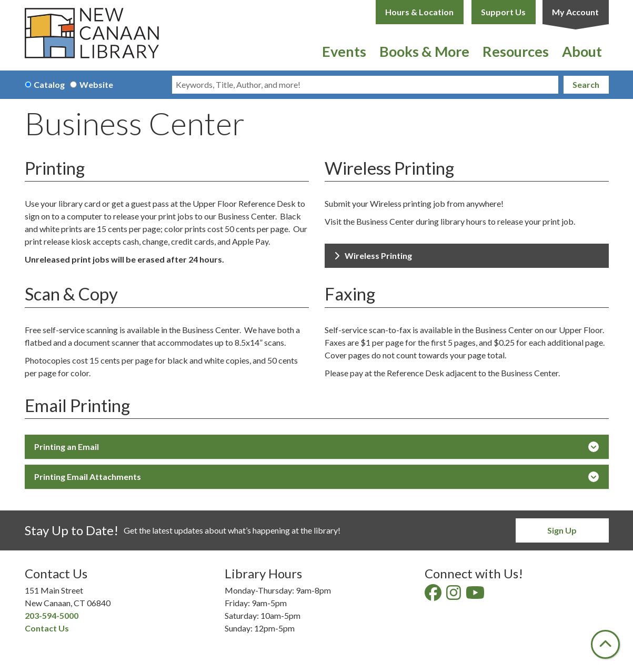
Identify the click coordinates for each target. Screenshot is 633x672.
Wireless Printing (373, 255)
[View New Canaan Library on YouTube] (476, 595)
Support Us (503, 12)
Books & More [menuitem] (424, 51)
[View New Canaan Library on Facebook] (434, 595)
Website (96, 84)
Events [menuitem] (344, 51)
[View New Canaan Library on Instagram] (454, 595)
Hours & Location (419, 12)
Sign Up (562, 530)
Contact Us (47, 628)
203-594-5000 (52, 615)
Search (586, 84)
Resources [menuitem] (516, 51)
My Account (575, 12)
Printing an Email (316, 447)
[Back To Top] (605, 644)
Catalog (49, 84)
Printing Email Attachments (316, 477)
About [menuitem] (582, 51)
